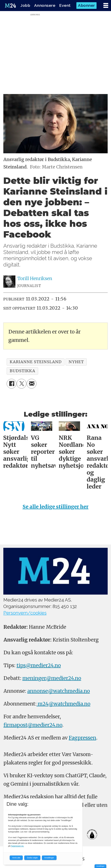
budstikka (22, 371)
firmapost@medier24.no (33, 725)
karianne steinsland (36, 362)
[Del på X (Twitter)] (22, 384)
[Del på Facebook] (12, 384)
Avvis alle (16, 858)
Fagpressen (82, 738)
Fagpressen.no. (17, 846)
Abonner (86, 5)
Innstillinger (100, 866)
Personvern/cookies (25, 613)
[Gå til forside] (10, 6)
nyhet (76, 362)
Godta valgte (32, 858)
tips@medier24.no (39, 665)
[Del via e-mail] (32, 384)
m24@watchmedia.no (63, 704)
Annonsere (45, 5)
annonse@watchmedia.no (59, 691)
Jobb (25, 5)
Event (65, 5)
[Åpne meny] (106, 6)
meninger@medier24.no (52, 678)
